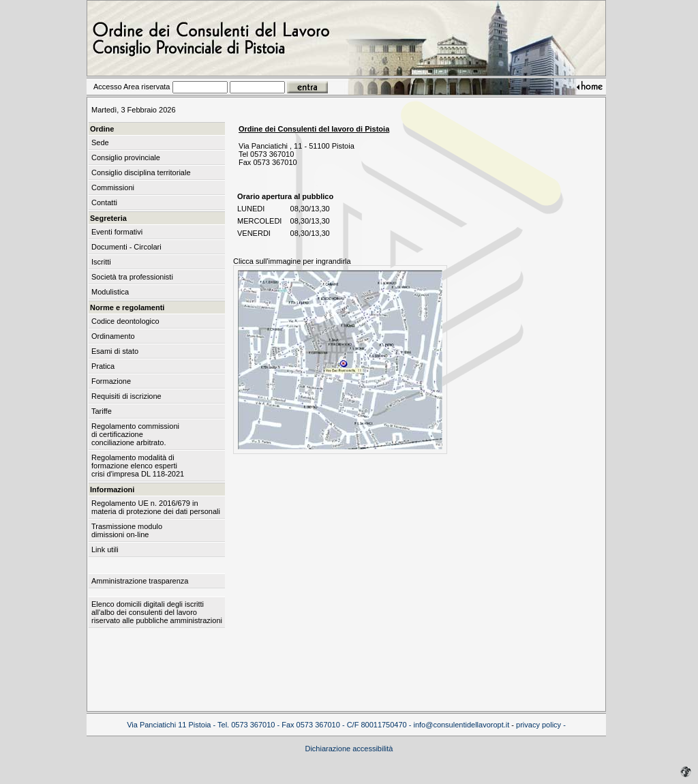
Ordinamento (113, 336)
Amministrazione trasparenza (140, 581)
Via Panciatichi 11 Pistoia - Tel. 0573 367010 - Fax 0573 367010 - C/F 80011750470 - (270, 725)
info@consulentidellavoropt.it (461, 725)
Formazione (111, 381)
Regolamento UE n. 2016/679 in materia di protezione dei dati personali (156, 507)
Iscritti (101, 262)
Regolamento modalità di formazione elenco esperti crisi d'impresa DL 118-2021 (138, 466)
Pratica (103, 366)
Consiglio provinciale (126, 157)
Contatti (104, 202)
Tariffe (102, 411)
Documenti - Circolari (126, 247)
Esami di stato (115, 351)
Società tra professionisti (132, 277)
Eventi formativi (117, 232)
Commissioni (113, 187)
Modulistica (110, 292)
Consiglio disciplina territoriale (141, 172)
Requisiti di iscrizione (126, 396)
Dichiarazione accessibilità (349, 749)
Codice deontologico (125, 321)
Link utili (105, 549)
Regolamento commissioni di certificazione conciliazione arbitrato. (135, 434)
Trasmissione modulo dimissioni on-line (127, 530)
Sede (100, 142)
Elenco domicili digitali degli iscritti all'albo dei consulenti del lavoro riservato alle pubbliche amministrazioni (157, 612)
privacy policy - (541, 725)
